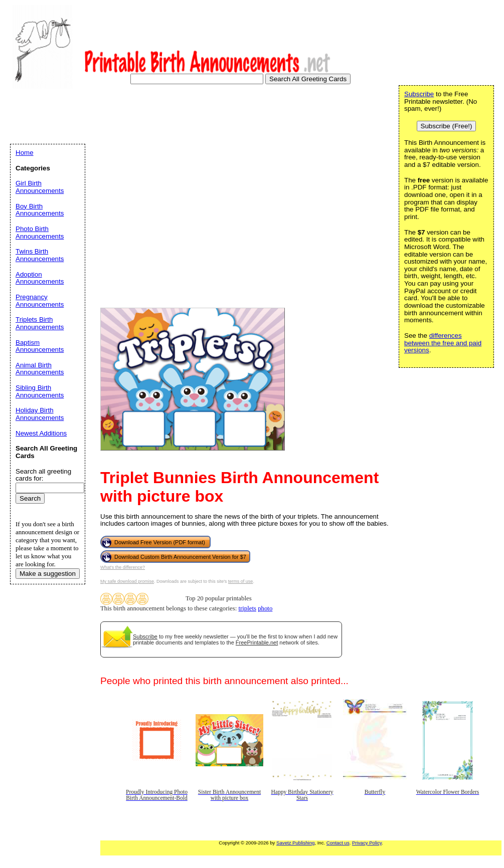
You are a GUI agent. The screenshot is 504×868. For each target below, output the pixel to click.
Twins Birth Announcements (40, 255)
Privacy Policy (367, 843)
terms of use (241, 581)
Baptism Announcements (40, 346)
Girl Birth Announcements (40, 187)
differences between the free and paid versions (443, 343)
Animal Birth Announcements (40, 369)
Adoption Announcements (40, 278)
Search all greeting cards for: (43, 475)
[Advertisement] (94, 189)
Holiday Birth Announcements (40, 414)
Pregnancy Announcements (40, 301)
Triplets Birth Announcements (40, 323)
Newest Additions (41, 433)
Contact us (338, 843)
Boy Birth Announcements (40, 210)
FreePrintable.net (257, 642)
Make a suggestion (48, 574)
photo (265, 608)
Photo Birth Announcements (40, 233)
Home (25, 153)
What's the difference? (123, 567)
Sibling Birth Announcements (40, 391)
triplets (247, 608)
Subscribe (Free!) (447, 126)
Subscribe (145, 636)
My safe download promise (127, 581)
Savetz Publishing (295, 843)
